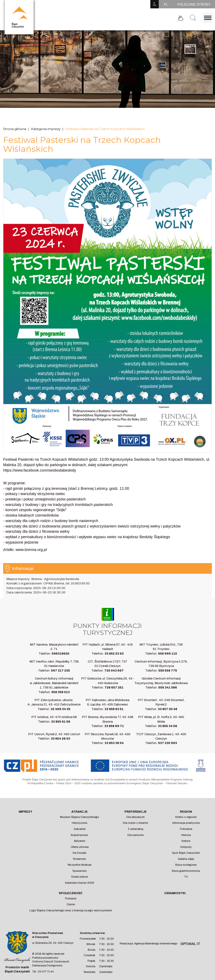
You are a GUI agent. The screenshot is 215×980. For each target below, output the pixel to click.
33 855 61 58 (61, 722)
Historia (186, 835)
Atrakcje (79, 812)
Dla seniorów (136, 835)
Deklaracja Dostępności (47, 966)
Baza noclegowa (186, 865)
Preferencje (136, 812)
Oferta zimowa (80, 847)
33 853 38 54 (114, 743)
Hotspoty (186, 847)
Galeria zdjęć (186, 859)
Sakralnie (80, 829)
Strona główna (15, 129)
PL (166, 5)
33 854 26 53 (60, 739)
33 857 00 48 (168, 709)
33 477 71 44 (46, 972)
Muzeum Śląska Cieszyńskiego (80, 817)
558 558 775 (168, 671)
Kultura (186, 841)
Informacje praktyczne (186, 823)
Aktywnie (79, 841)
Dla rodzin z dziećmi (135, 823)
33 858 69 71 (114, 726)
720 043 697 (114, 671)
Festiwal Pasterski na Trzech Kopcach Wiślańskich (105, 129)
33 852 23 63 (114, 654)
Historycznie (79, 823)
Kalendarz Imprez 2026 (80, 883)
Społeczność (71, 893)
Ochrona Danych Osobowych (51, 962)
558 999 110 (168, 654)
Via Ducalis (79, 853)
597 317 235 (60, 671)
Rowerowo (80, 859)
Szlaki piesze (79, 877)
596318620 (60, 654)
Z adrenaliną (135, 829)
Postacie (71, 899)
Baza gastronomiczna (186, 871)
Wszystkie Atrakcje (79, 865)
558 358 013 (61, 692)
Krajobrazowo (79, 835)
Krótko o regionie (186, 817)
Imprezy (26, 812)
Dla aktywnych (136, 817)
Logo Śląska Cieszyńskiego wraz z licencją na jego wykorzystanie (71, 910)
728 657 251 (114, 687)
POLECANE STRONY (194, 5)
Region (186, 812)
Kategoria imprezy (46, 129)
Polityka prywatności (45, 958)
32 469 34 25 (60, 709)
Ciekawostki (175, 893)
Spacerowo (80, 871)
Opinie (71, 904)
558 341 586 (168, 687)
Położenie (186, 829)
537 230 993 (168, 743)
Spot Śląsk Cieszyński (186, 853)
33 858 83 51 (114, 709)
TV (186, 877)
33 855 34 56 (168, 726)
